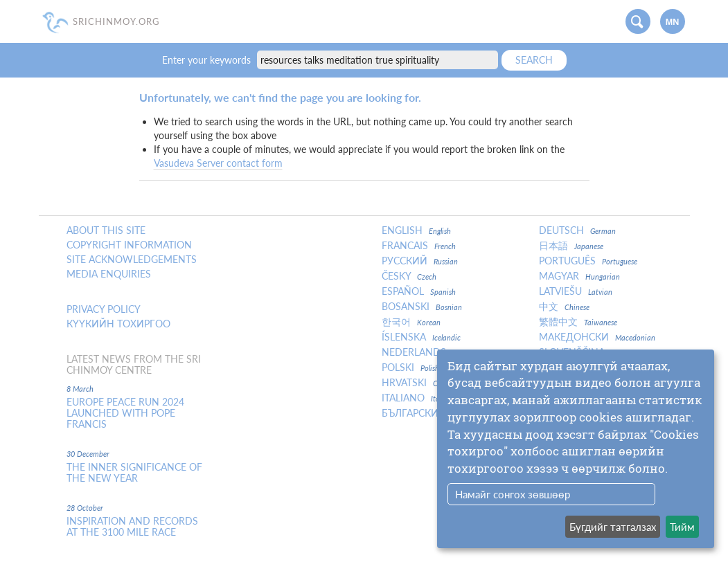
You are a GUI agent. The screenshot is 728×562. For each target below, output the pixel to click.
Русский (420, 261)
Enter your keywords (208, 60)
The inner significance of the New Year (134, 473)
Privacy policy (104, 309)
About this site (106, 230)
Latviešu (576, 291)
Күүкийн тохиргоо (118, 324)
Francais (419, 246)
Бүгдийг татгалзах (613, 527)
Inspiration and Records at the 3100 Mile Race (132, 527)
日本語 (571, 246)
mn (673, 22)
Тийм (682, 527)
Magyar (579, 276)
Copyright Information (129, 245)
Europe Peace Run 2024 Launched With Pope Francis (125, 413)
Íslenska (421, 337)
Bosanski (422, 307)
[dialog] (576, 449)
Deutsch (577, 230)
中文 (564, 307)
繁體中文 (578, 322)
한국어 (411, 322)
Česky (409, 276)
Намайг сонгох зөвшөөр (513, 494)
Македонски (597, 337)
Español (419, 291)
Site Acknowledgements (132, 260)
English (416, 230)
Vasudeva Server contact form (218, 163)
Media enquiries (109, 274)
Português (588, 261)
